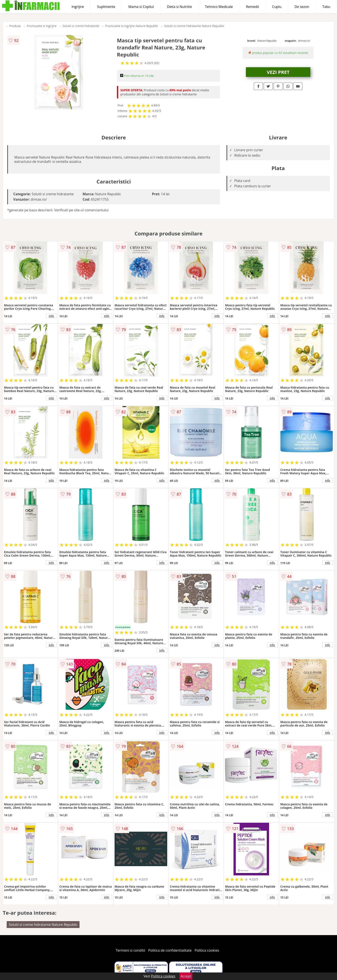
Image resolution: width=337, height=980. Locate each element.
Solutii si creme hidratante (81, 26)
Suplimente (106, 7)
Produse (15, 26)
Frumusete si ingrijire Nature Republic (132, 26)
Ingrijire (78, 7)
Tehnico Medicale (219, 7)
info (51, 316)
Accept (186, 976)
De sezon (302, 7)
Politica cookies (207, 950)
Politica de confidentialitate (170, 950)
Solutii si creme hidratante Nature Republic (194, 26)
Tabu (326, 7)
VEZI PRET (278, 72)
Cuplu (277, 7)
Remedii (252, 7)
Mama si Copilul (141, 7)
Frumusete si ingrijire (42, 26)
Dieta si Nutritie (179, 7)
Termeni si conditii (131, 950)
